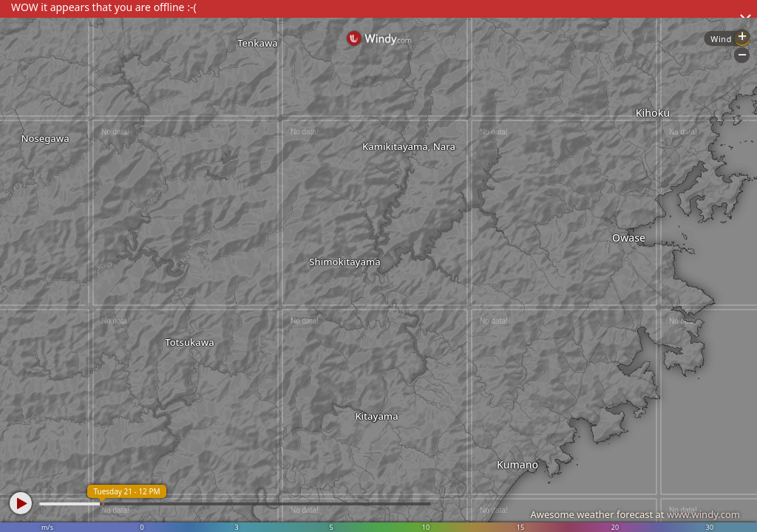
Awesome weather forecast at (635, 514)
